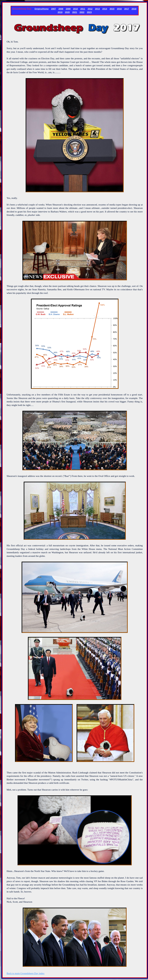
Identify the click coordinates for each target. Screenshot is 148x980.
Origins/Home (42, 9)
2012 (90, 9)
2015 (112, 9)
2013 (97, 9)
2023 (89, 12)
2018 (134, 9)
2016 (119, 9)
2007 (54, 9)
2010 (75, 9)
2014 (105, 9)
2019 (60, 12)
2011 (83, 9)
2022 (82, 12)
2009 (68, 9)
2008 (61, 9)
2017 (127, 9)
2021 (75, 12)
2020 (67, 12)
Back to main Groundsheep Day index (26, 973)
